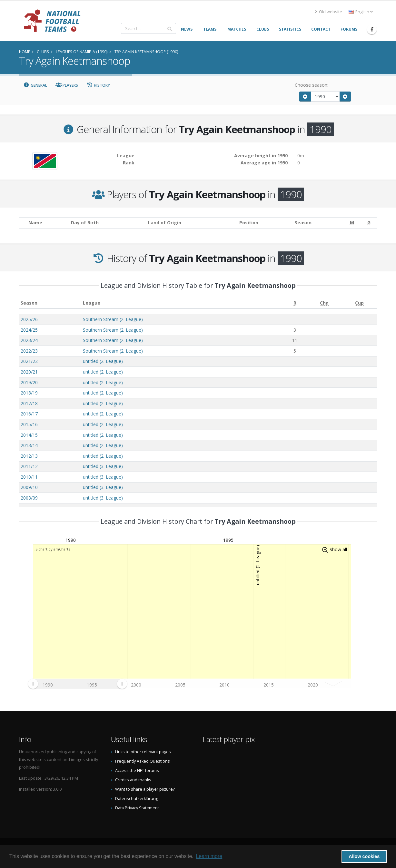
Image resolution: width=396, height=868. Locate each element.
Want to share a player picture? (145, 789)
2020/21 (29, 372)
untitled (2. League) (103, 361)
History (98, 85)
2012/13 (29, 456)
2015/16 (29, 424)
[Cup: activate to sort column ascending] (359, 303)
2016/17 (29, 414)
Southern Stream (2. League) (113, 319)
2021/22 (29, 361)
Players (67, 85)
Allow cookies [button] (364, 856)
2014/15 (29, 435)
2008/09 (29, 498)
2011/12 (29, 466)
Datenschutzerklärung (137, 799)
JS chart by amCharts (52, 549)
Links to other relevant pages (143, 752)
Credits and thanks (133, 780)
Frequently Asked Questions (143, 761)
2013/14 (29, 445)
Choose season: (312, 85)
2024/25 (29, 330)
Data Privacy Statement (137, 808)
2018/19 (29, 393)
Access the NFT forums (137, 770)
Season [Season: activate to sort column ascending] (29, 303)
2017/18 (29, 403)
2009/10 (29, 487)
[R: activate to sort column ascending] (295, 303)
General (35, 85)
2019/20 (29, 382)
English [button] (361, 12)
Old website (329, 12)
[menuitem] (77, 684)
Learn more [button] (209, 856)
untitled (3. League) (103, 466)
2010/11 (29, 477)
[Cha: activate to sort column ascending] (324, 303)
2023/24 (29, 340)
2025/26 (29, 319)
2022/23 (29, 351)
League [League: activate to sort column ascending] (92, 303)
